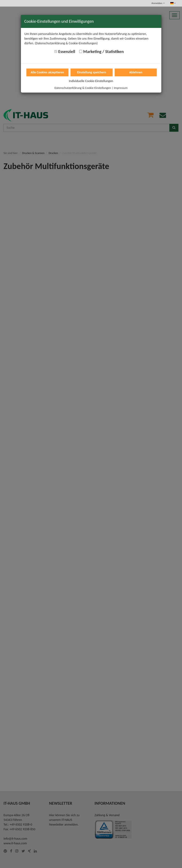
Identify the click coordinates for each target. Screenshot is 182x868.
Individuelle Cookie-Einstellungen (91, 81)
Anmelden (158, 3)
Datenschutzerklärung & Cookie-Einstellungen (83, 88)
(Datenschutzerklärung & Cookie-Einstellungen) (66, 43)
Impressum (121, 88)
